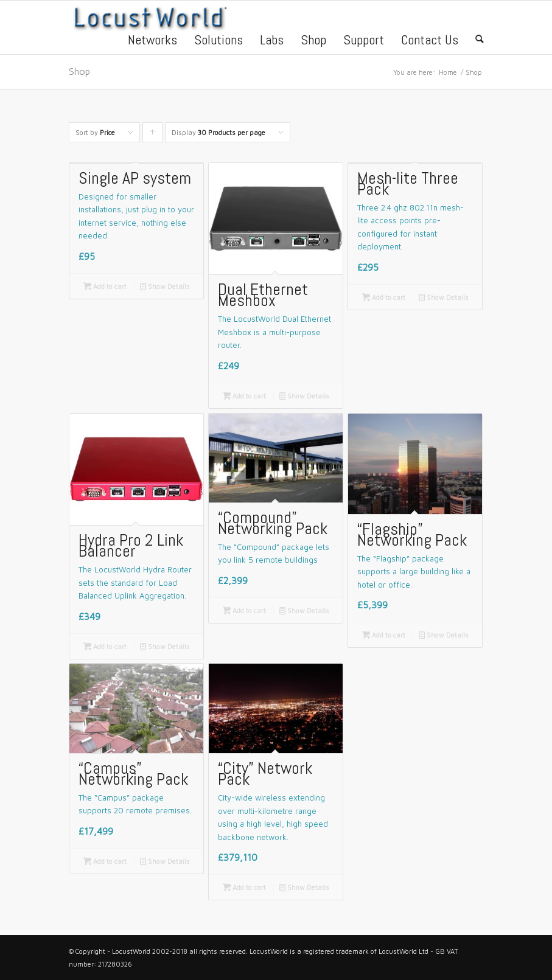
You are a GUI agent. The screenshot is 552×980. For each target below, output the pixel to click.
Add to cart (105, 287)
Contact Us (430, 41)
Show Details (165, 287)
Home (448, 72)
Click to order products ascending (153, 135)
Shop (313, 41)
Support (364, 41)
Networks (152, 41)
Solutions (218, 41)
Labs (272, 41)
